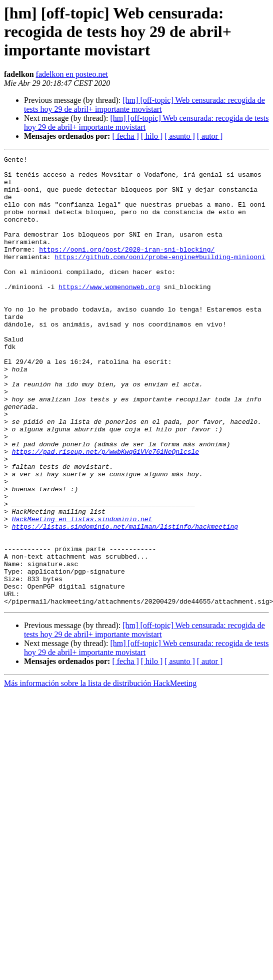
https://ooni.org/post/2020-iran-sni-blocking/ (127, 269)
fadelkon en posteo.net (72, 74)
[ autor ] (210, 136)
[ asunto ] (179, 136)
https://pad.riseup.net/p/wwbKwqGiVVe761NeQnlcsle (105, 511)
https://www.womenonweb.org (109, 314)
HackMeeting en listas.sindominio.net (82, 592)
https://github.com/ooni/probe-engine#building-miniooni (160, 278)
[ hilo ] (152, 136)
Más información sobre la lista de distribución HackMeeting (100, 773)
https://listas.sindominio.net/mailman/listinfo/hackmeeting (125, 601)
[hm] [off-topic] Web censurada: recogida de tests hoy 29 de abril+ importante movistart (144, 105)
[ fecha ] (125, 136)
